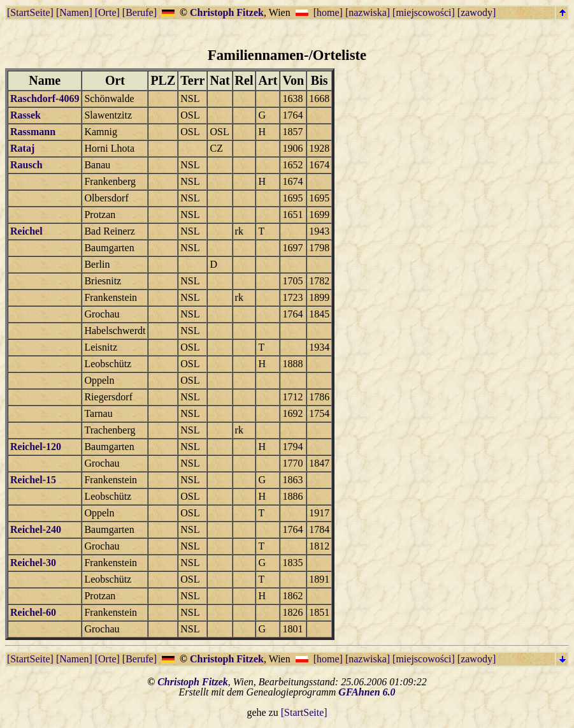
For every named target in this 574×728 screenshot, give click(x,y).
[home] (328, 12)
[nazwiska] (368, 12)
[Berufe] (140, 12)
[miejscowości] (424, 12)
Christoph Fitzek (227, 12)
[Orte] (107, 12)
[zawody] (477, 12)
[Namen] (74, 12)
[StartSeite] (30, 12)
